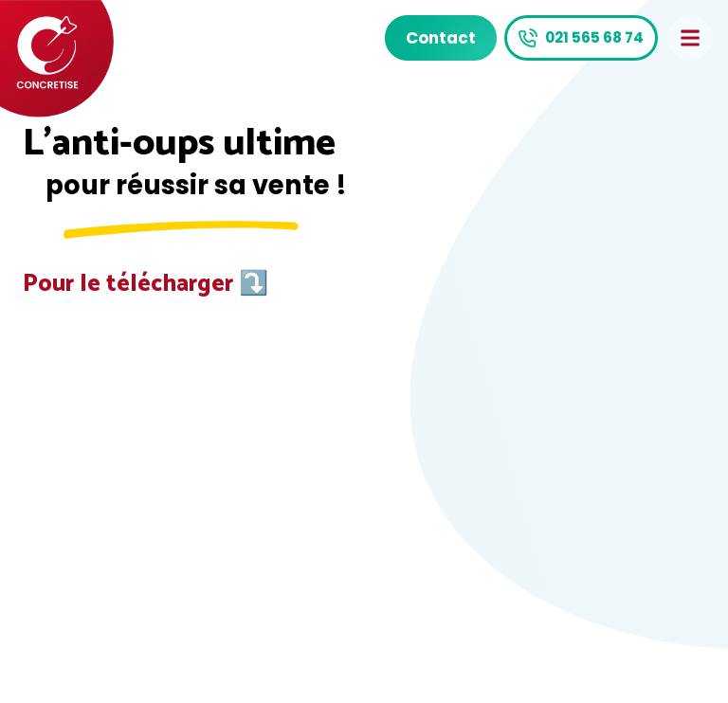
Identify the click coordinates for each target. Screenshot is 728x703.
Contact (441, 38)
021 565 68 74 (594, 37)
